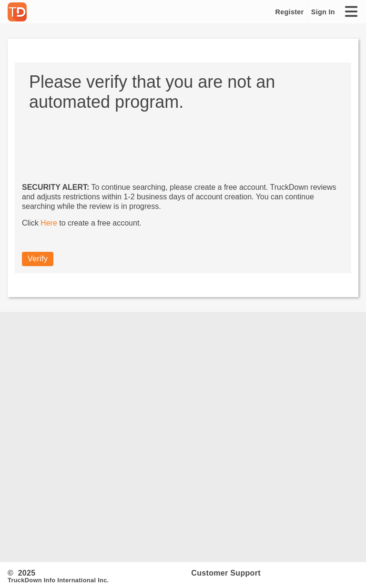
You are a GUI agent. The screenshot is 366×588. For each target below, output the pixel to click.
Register (290, 12)
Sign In (323, 12)
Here (49, 223)
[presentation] (94, 140)
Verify (38, 259)
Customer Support (226, 573)
